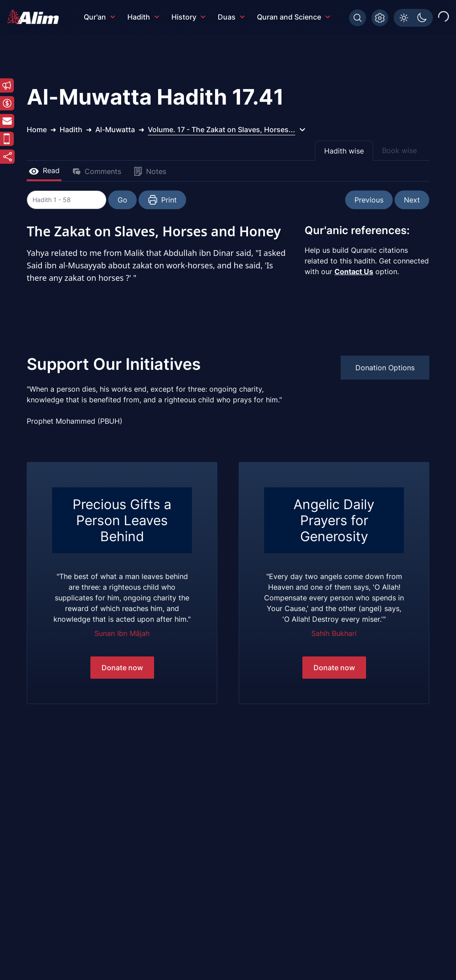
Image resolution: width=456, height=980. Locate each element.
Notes (150, 171)
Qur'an (99, 17)
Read (44, 170)
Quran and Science (293, 17)
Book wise (399, 150)
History (188, 17)
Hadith (143, 17)
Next (412, 200)
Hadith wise (344, 151)
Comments (97, 171)
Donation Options (385, 368)
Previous (369, 200)
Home (37, 130)
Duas (231, 17)
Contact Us (354, 271)
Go (123, 200)
